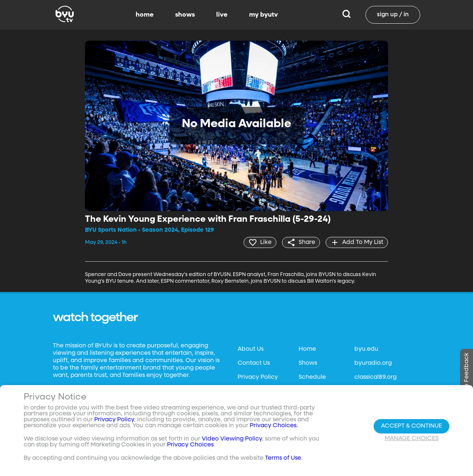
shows (185, 15)
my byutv (263, 15)
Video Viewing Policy (232, 439)
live (222, 15)
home (145, 15)
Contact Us (254, 363)
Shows (308, 363)
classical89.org (375, 377)
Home (307, 349)
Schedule (312, 377)
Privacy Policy (258, 377)
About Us (251, 349)
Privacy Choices (190, 445)
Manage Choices (412, 439)
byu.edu (366, 349)
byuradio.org (373, 363)
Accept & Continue (411, 426)
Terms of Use (283, 458)
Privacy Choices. (274, 426)
